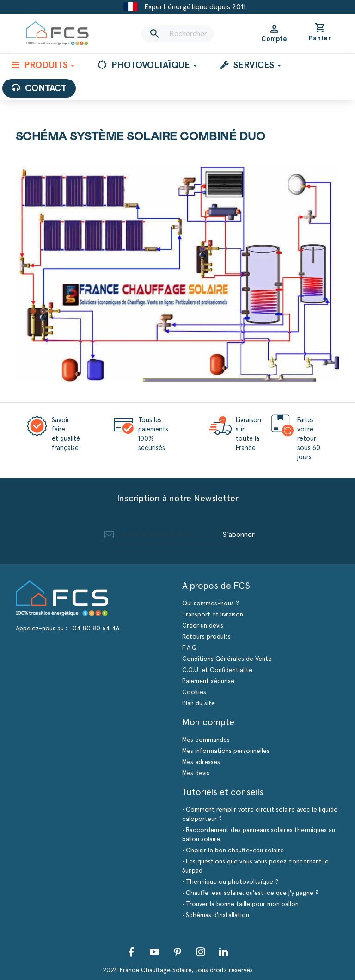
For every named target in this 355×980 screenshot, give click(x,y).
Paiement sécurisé (208, 681)
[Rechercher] (177, 34)
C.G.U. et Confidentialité (217, 670)
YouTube (154, 952)
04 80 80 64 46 (96, 629)
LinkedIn (224, 952)
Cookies (194, 692)
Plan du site (199, 703)
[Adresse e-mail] (161, 535)
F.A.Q (190, 648)
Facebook (131, 952)
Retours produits (206, 637)
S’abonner (239, 535)
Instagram (201, 952)
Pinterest (177, 952)
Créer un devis (203, 626)
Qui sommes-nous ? (211, 604)
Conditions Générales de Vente (227, 659)
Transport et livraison (213, 615)
